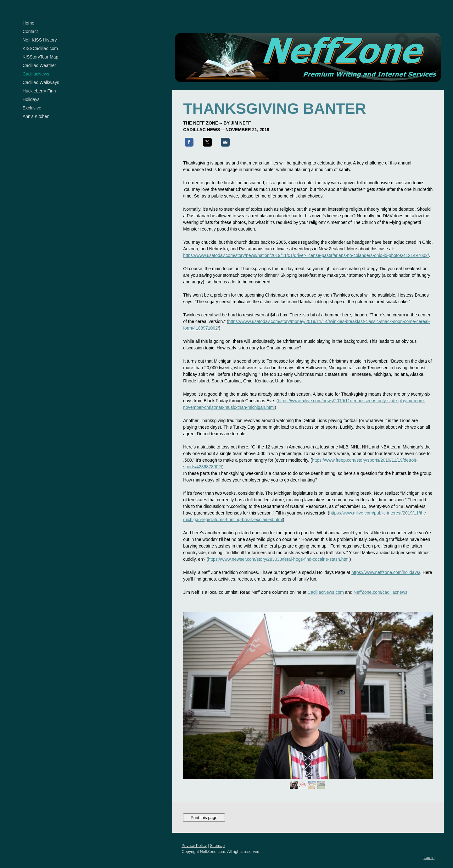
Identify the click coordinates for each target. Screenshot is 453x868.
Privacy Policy (194, 837)
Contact (30, 31)
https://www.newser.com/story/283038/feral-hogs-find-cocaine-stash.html (279, 551)
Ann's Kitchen (36, 116)
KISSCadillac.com (40, 48)
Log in (429, 849)
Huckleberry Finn (39, 91)
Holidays (31, 99)
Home (28, 23)
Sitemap (217, 837)
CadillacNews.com (326, 584)
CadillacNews (36, 74)
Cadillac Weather (39, 65)
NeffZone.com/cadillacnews (380, 584)
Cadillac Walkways (41, 82)
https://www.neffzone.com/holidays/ (386, 564)
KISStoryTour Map (41, 57)
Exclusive (32, 108)
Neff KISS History (40, 40)
